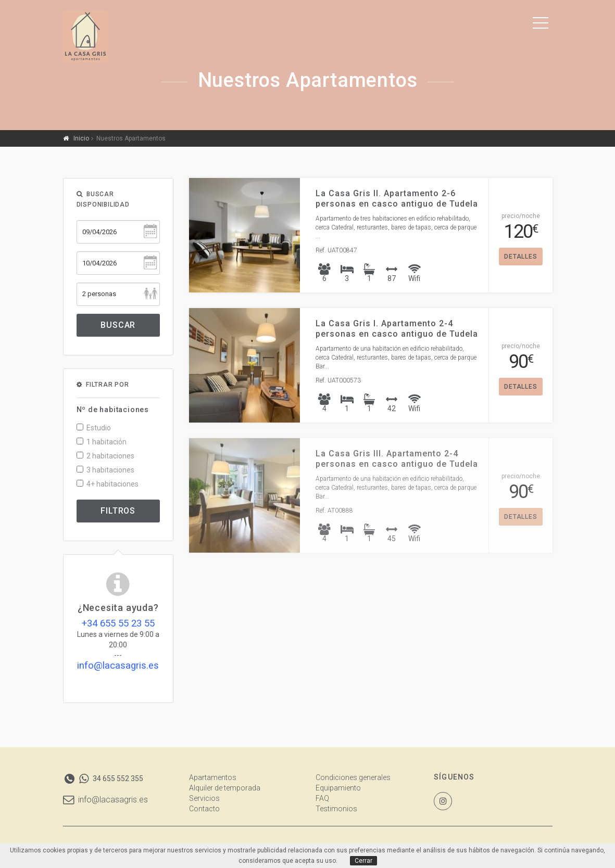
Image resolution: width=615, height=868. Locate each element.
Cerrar (363, 861)
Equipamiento (338, 788)
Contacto (204, 809)
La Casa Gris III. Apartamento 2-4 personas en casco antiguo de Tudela (397, 459)
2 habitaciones (105, 456)
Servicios (204, 798)
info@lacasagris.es (105, 800)
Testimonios (336, 809)
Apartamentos (213, 777)
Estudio (94, 428)
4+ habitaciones (108, 484)
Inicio (81, 138)
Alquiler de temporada (225, 788)
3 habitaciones (105, 470)
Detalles (520, 257)
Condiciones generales (353, 777)
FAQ (322, 798)
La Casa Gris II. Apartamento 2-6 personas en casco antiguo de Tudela (397, 199)
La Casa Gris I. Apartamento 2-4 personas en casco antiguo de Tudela (397, 329)
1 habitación (102, 442)
